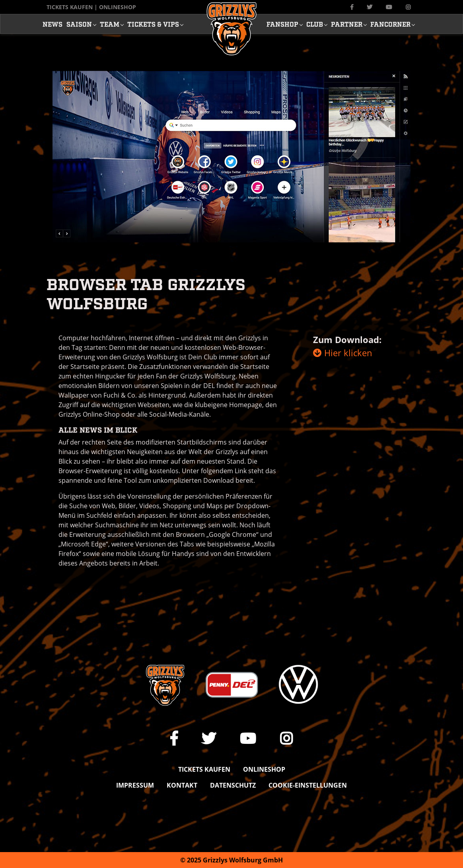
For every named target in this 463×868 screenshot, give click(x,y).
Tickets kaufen (70, 7)
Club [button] (315, 24)
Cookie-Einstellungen (308, 785)
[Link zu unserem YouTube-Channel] (389, 7)
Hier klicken (343, 353)
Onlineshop (118, 7)
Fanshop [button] (282, 24)
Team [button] (110, 24)
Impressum (135, 785)
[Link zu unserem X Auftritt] (370, 7)
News (53, 24)
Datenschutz (233, 785)
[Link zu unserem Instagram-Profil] (408, 7)
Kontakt (182, 785)
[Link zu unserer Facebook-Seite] (352, 7)
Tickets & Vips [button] (153, 24)
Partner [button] (347, 24)
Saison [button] (79, 24)
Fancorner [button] (390, 24)
